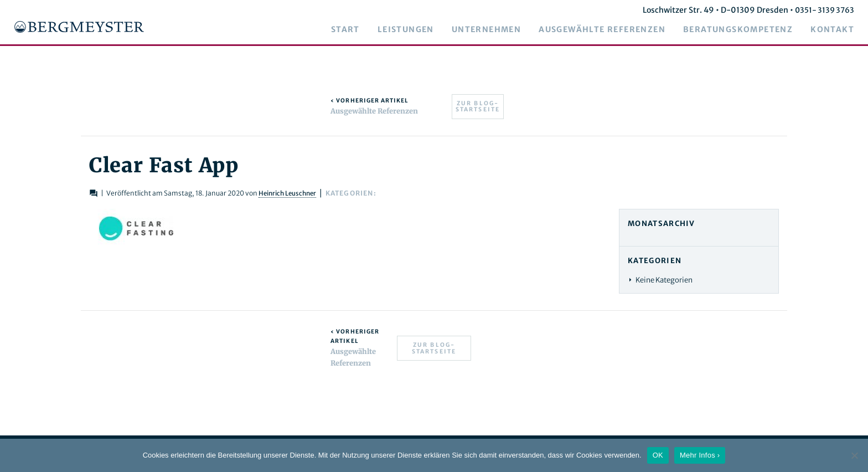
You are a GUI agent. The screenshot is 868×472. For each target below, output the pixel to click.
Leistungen (414, 30)
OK (658, 455)
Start (354, 30)
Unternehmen (495, 30)
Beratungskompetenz (746, 30)
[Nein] (854, 455)
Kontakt (841, 30)
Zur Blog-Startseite (478, 107)
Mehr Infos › (700, 455)
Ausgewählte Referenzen (610, 30)
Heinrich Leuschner (319, 193)
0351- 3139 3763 (831, 10)
